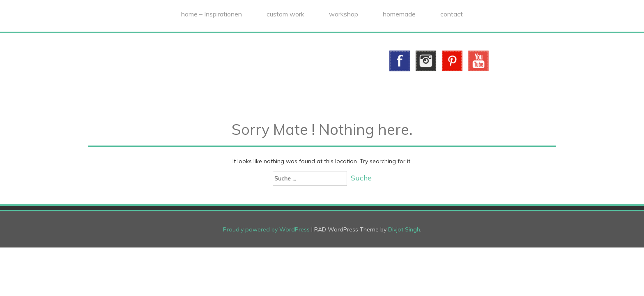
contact (452, 14)
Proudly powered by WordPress (266, 229)
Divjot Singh (404, 229)
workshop (344, 14)
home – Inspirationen (212, 14)
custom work (285, 14)
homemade (399, 14)
